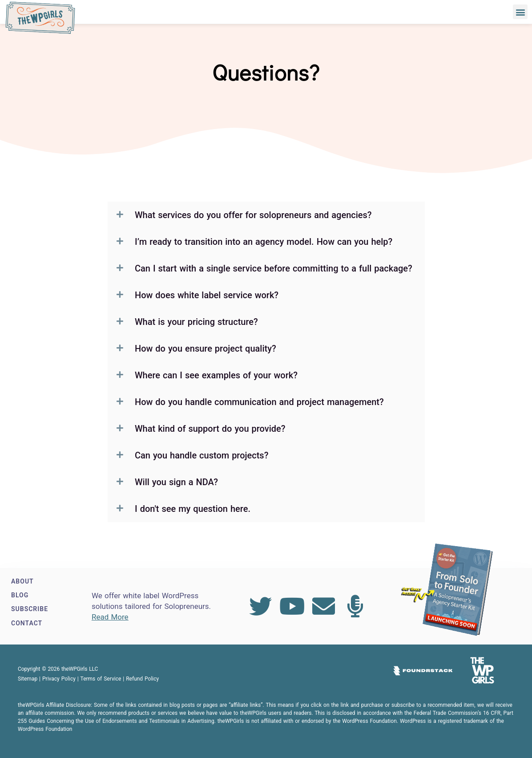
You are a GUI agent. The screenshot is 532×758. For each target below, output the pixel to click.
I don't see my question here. (193, 509)
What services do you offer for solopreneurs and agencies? (253, 215)
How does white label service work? (207, 295)
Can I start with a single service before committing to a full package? (274, 268)
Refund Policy (142, 679)
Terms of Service (101, 679)
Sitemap (28, 679)
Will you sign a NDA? (176, 482)
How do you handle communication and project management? (259, 402)
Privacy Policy (59, 679)
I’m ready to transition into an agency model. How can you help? (264, 242)
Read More (110, 617)
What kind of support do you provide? (210, 429)
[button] (520, 12)
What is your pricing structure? (196, 322)
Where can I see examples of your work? (216, 375)
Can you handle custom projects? (202, 455)
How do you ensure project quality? (206, 349)
